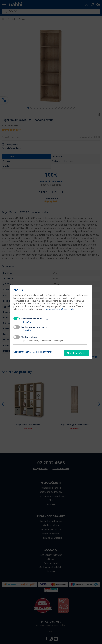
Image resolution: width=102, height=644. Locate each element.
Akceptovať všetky (76, 353)
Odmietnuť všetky (22, 352)
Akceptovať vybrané (43, 352)
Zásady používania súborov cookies (60, 309)
